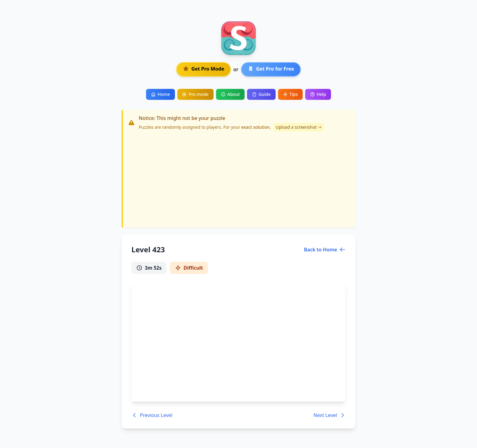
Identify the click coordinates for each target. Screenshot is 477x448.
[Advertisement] (239, 177)
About (230, 94)
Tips (290, 94)
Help (318, 94)
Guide (261, 94)
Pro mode (195, 94)
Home (160, 94)
